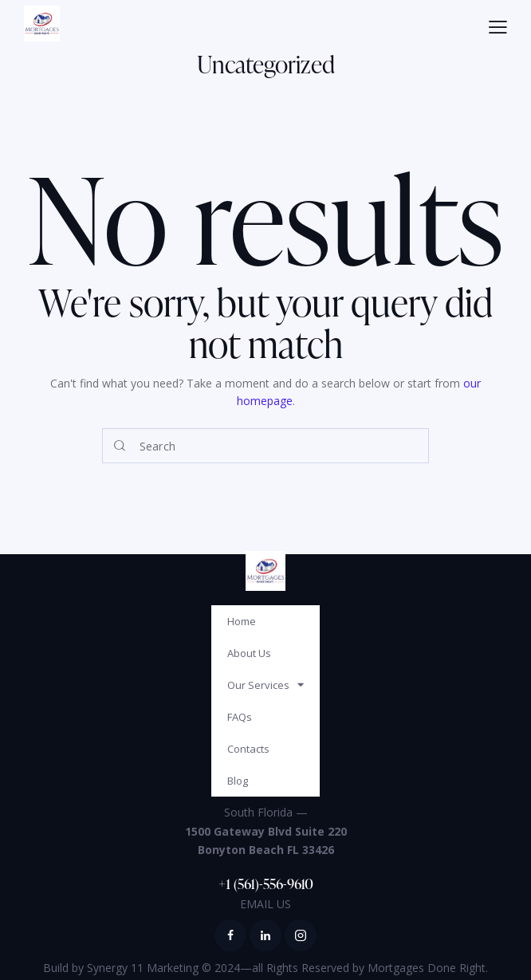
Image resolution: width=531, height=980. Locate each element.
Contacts (248, 749)
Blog (238, 781)
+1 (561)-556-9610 (266, 883)
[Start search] (120, 446)
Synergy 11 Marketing (143, 968)
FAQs (240, 717)
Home (242, 621)
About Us (249, 653)
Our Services (265, 685)
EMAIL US (265, 904)
